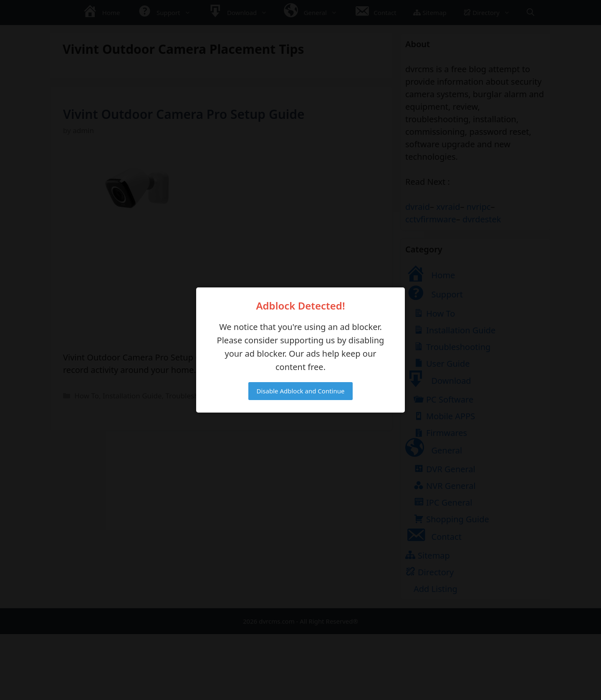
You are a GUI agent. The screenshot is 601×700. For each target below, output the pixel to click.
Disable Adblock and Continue (301, 391)
